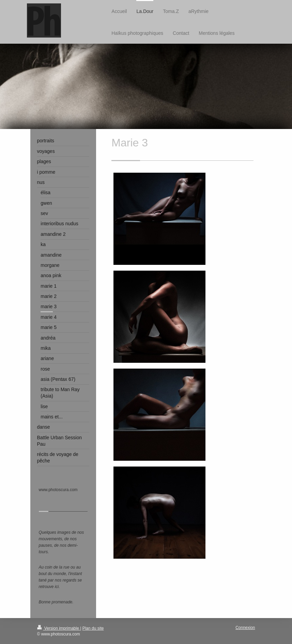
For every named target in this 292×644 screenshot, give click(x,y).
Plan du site (93, 628)
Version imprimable (59, 628)
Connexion (245, 628)
